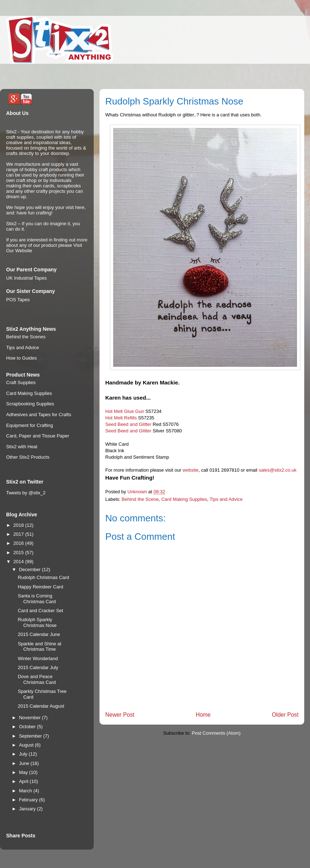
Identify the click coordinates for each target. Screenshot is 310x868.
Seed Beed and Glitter (128, 424)
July (24, 754)
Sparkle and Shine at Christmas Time (39, 647)
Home (203, 715)
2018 (19, 525)
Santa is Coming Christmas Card (37, 599)
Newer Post (120, 715)
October (28, 727)
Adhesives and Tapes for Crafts (39, 415)
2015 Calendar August (41, 706)
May (24, 772)
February (29, 800)
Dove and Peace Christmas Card (37, 679)
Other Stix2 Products (28, 457)
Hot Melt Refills (121, 418)
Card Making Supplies (184, 499)
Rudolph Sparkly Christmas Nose (37, 622)
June (25, 763)
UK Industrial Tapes (26, 278)
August (27, 745)
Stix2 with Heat (22, 447)
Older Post (285, 715)
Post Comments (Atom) (216, 733)
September (31, 736)
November (31, 718)
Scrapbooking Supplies (30, 404)
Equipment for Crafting (30, 425)
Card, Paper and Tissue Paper (38, 436)
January (28, 809)
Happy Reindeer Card (40, 587)
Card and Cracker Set (40, 611)
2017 (19, 534)
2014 (19, 562)
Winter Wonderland (38, 658)
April (25, 781)
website (191, 470)
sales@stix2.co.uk (278, 470)
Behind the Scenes (26, 337)
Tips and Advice (226, 499)
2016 (19, 543)
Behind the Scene (140, 499)
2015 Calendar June (39, 634)
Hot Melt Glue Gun (125, 411)
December (31, 569)
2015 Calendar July (38, 667)
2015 (19, 553)
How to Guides (21, 358)
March (26, 791)
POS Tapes (18, 300)
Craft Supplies (21, 382)
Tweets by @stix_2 (26, 493)
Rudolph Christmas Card (43, 577)
